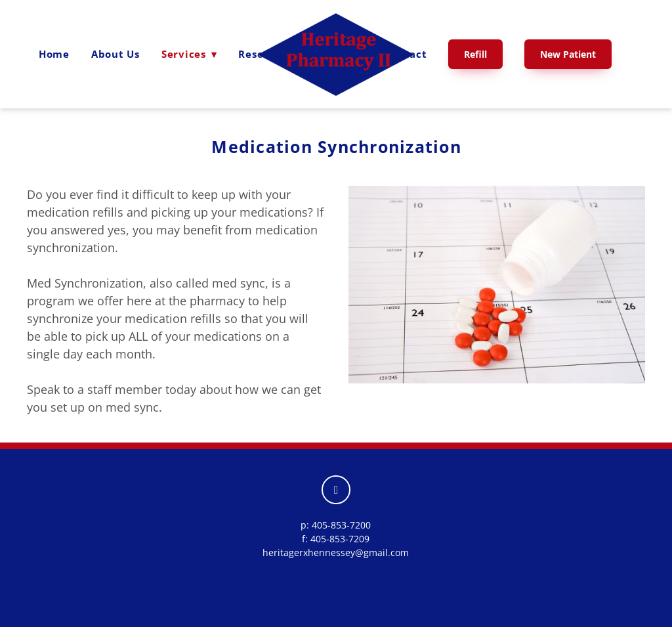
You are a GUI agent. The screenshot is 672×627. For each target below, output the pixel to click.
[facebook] (336, 490)
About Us (115, 54)
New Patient (568, 54)
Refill (475, 54)
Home (54, 54)
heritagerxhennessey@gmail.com (336, 552)
